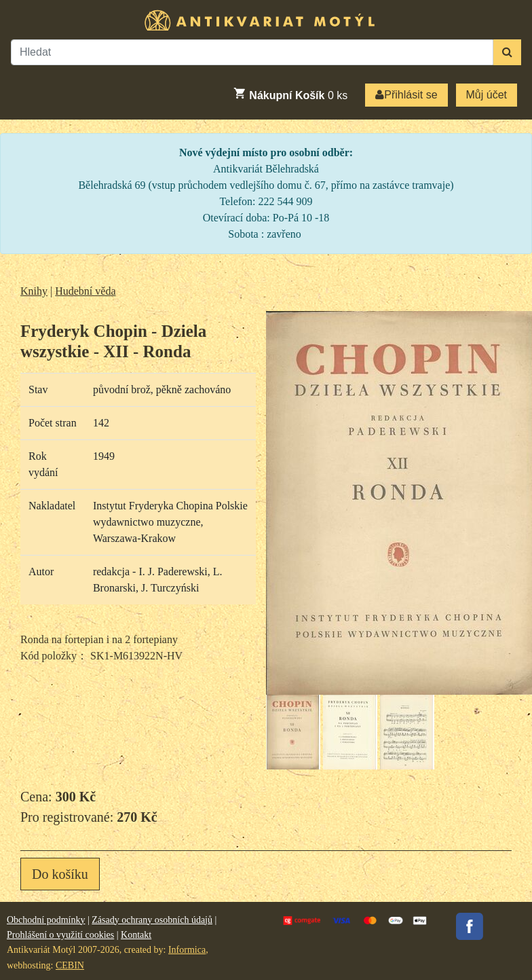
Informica (187, 950)
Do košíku (60, 874)
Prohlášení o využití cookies (60, 935)
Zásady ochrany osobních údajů (152, 920)
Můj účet (487, 95)
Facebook (470, 926)
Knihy (34, 291)
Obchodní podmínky (46, 920)
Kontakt (136, 935)
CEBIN (70, 965)
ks (290, 94)
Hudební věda (85, 291)
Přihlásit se (406, 95)
